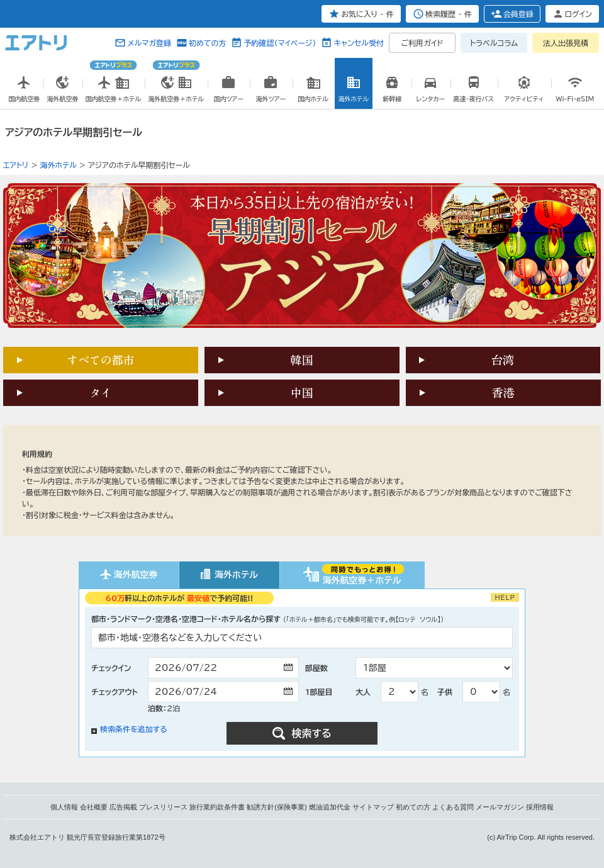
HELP (505, 597)
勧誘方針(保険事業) (277, 807)
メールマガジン (500, 807)
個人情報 (64, 807)
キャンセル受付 (359, 43)
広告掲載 (123, 807)
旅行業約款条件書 (217, 807)
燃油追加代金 (330, 807)
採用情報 (540, 807)
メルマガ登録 (149, 43)
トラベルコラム (494, 43)
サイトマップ (373, 807)
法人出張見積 (566, 43)
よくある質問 (453, 807)
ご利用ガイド (422, 43)
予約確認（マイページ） (280, 43)
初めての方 (207, 43)
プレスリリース (163, 807)
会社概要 (94, 807)
